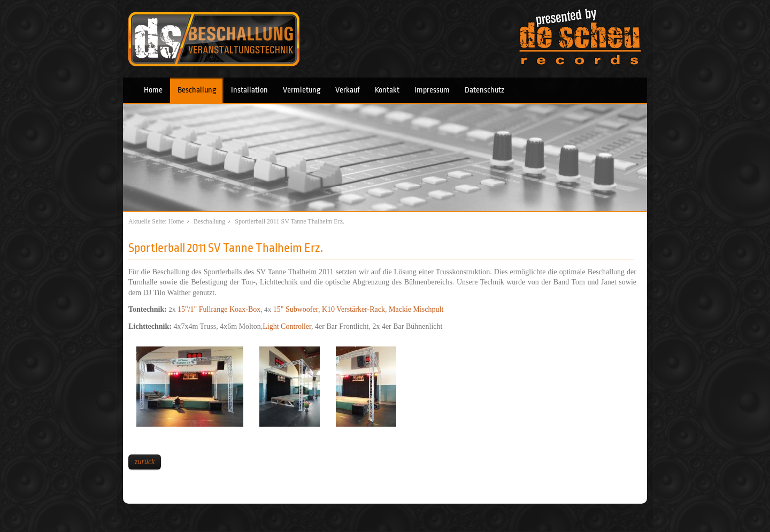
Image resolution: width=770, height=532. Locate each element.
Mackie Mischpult (416, 309)
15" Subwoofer (296, 309)
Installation (249, 90)
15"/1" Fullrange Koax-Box (219, 309)
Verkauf (348, 90)
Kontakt (387, 90)
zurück (145, 462)
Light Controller (287, 326)
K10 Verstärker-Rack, (355, 309)
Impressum (432, 90)
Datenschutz (484, 90)
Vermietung (302, 90)
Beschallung (197, 90)
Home (153, 90)
